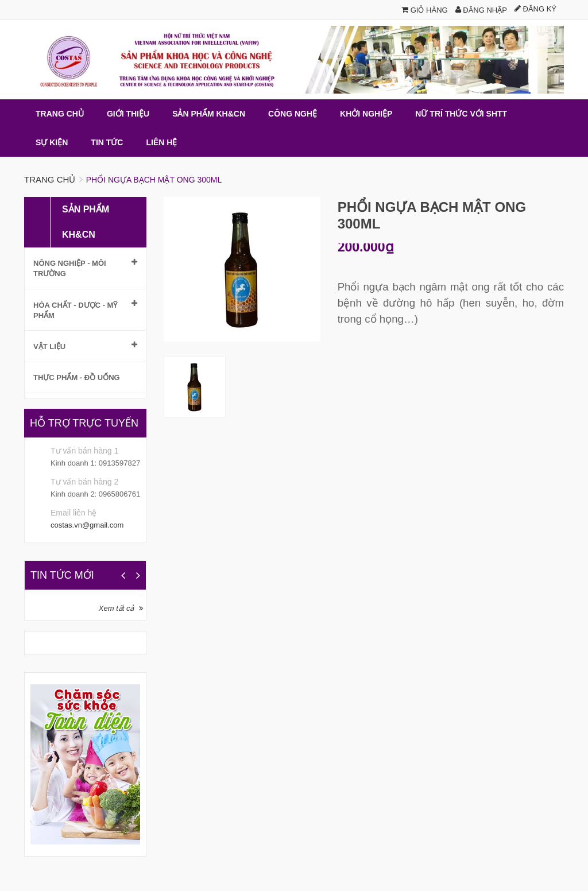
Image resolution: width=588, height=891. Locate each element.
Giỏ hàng (425, 10)
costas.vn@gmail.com (87, 525)
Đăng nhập (481, 10)
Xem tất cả (117, 608)
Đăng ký (535, 9)
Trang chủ (50, 179)
